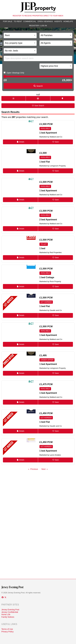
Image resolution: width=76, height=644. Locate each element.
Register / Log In (38, 26)
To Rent (18, 21)
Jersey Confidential (10, 612)
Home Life (6, 614)
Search (38, 86)
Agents (58, 21)
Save (56, 142)
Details (20, 142)
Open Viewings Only (15, 73)
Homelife (68, 21)
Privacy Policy (7, 632)
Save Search (38, 106)
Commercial (30, 21)
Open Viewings (45, 21)
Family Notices (8, 617)
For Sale (8, 21)
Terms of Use (7, 629)
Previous (34, 469)
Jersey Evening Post (10, 610)
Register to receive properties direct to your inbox (38, 16)
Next (44, 469)
